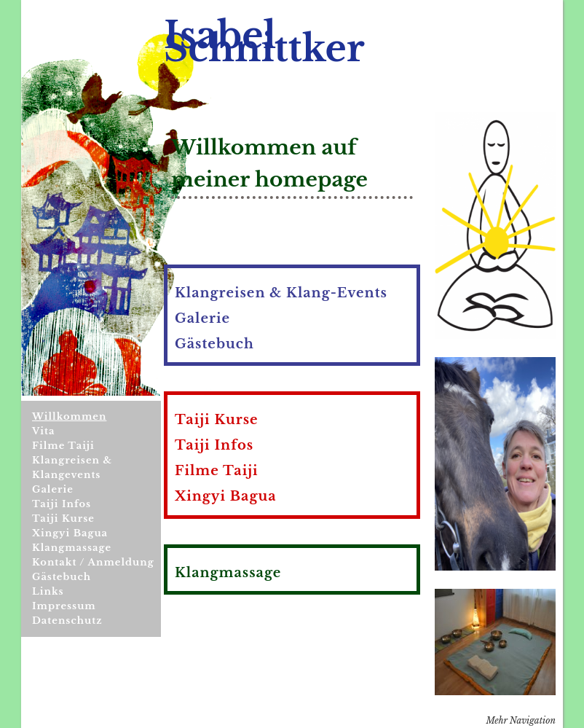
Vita (43, 431)
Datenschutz (67, 621)
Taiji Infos (62, 504)
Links (48, 591)
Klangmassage (72, 548)
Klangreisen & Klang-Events (281, 293)
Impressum (64, 606)
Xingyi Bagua (70, 533)
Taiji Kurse (63, 518)
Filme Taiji (63, 446)
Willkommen (69, 416)
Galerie (53, 489)
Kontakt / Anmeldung (93, 562)
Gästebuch (62, 577)
